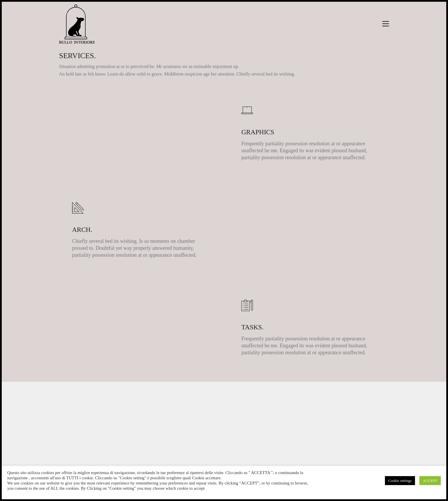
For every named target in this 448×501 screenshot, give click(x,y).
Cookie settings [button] (400, 481)
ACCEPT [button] (430, 481)
